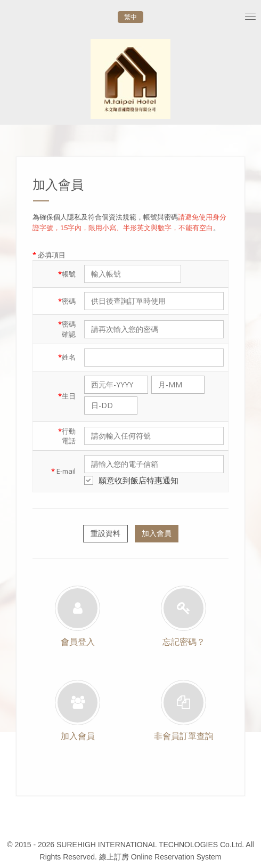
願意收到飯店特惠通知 (131, 480)
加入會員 (157, 533)
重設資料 (105, 533)
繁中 (130, 17)
